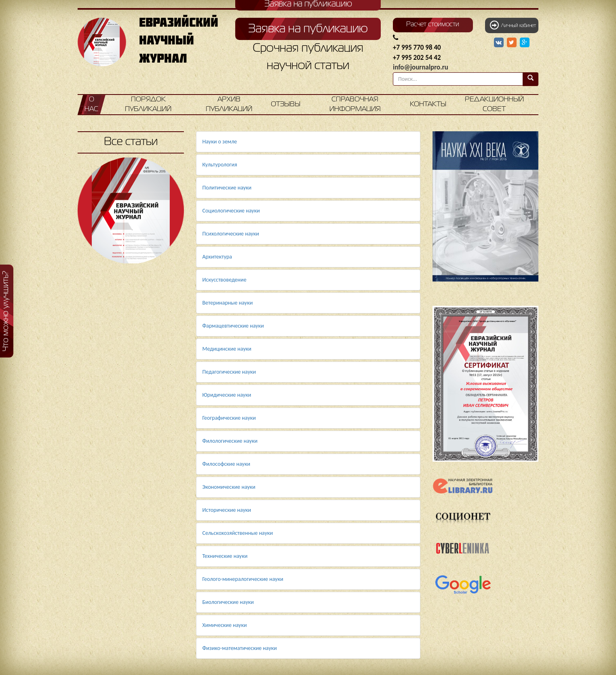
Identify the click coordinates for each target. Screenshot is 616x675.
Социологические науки (231, 211)
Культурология (220, 165)
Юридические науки (227, 395)
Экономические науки (229, 487)
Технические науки (225, 556)
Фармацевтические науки (233, 326)
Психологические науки (231, 234)
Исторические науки (227, 510)
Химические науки (225, 625)
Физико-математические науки (240, 648)
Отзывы (286, 104)
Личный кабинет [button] (513, 25)
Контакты (428, 104)
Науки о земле (220, 142)
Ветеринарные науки (228, 303)
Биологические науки (228, 602)
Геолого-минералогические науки (243, 579)
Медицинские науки (227, 349)
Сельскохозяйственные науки (238, 533)
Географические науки (229, 418)
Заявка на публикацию (308, 29)
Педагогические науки (229, 372)
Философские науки (227, 464)
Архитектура (217, 257)
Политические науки (227, 188)
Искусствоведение (225, 280)
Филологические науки (230, 441)
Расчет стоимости (433, 25)
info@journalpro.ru (421, 67)
